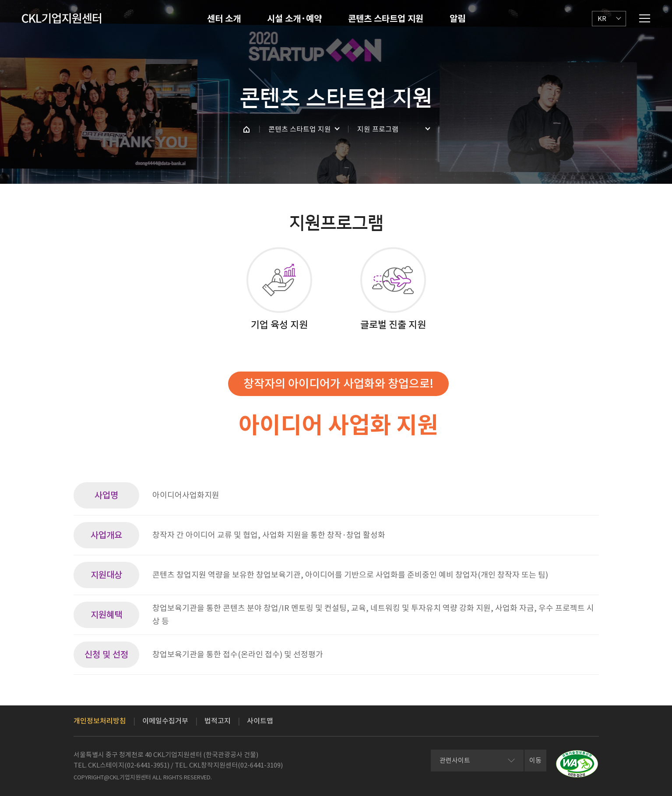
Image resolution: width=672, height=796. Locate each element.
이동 (535, 760)
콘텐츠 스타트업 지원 (386, 19)
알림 (457, 19)
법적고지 (218, 721)
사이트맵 (260, 721)
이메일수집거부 (165, 721)
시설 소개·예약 (294, 19)
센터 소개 (224, 19)
